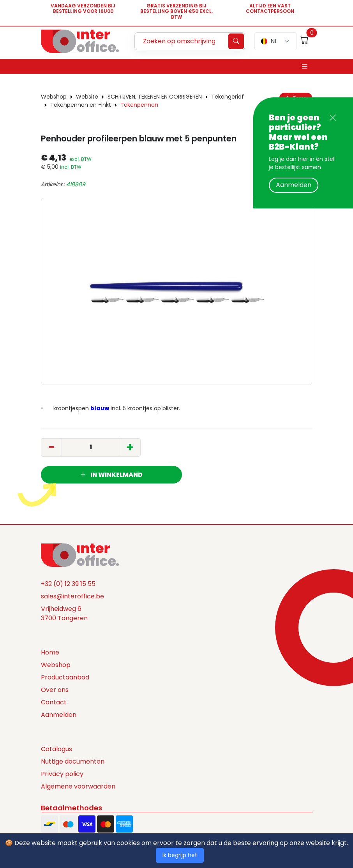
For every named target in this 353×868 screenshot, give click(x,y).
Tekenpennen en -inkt (81, 105)
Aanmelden (294, 185)
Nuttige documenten (73, 761)
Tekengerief (228, 97)
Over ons (55, 690)
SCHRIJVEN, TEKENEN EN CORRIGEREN (155, 97)
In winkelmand (111, 475)
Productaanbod (65, 677)
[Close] (333, 118)
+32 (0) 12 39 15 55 (68, 584)
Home (50, 652)
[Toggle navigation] (305, 66)
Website (87, 97)
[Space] (80, 554)
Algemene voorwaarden (78, 786)
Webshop (54, 97)
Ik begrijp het (180, 855)
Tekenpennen (139, 105)
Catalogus (56, 749)
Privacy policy (62, 774)
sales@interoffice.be (72, 596)
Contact (54, 702)
